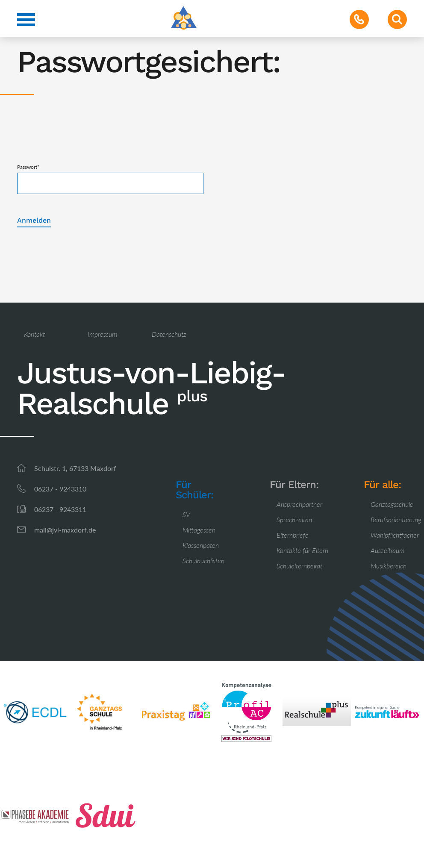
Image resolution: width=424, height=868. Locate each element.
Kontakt (34, 334)
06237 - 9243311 (60, 509)
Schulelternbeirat (299, 566)
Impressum (102, 334)
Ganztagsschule (392, 504)
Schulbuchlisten (203, 561)
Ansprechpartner (299, 504)
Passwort (28, 167)
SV (186, 514)
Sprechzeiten (294, 519)
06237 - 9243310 (60, 489)
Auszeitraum (387, 550)
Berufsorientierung (396, 519)
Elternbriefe (293, 535)
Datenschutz (169, 334)
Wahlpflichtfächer (395, 535)
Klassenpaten (201, 545)
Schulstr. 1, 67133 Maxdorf (75, 468)
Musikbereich (389, 566)
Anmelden (34, 220)
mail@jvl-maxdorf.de (65, 530)
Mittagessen (199, 530)
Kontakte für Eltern (302, 550)
